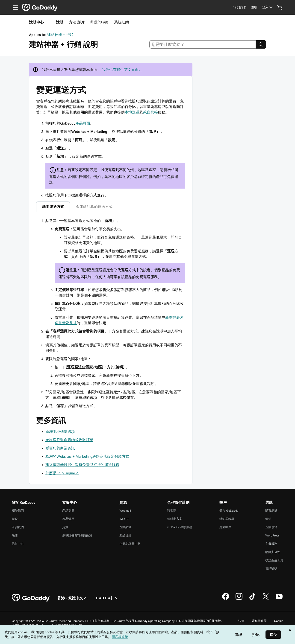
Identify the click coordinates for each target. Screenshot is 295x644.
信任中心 (18, 544)
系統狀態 (121, 22)
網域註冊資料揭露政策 (77, 535)
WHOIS (124, 519)
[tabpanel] (111, 313)
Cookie (279, 621)
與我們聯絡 (99, 22)
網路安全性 (273, 552)
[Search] (261, 44)
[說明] (254, 7)
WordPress (272, 535)
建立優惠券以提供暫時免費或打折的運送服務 (82, 465)
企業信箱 (271, 527)
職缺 (15, 519)
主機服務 (271, 544)
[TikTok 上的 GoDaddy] (252, 599)
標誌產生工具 (274, 560)
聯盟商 (172, 511)
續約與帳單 (227, 519)
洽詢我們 (18, 527)
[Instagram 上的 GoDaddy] (239, 599)
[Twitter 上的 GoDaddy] (266, 599)
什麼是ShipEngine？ (62, 473)
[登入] (268, 7)
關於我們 (18, 511)
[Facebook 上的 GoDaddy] (226, 599)
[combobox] (203, 44)
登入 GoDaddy (229, 511)
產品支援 (68, 511)
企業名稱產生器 (130, 544)
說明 (60, 22)
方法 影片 (77, 22)
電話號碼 (271, 569)
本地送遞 (132, 112)
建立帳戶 (225, 527)
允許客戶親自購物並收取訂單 (69, 440)
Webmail (125, 511)
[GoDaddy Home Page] (31, 598)
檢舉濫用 (68, 519)
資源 (65, 527)
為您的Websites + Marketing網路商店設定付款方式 (87, 456)
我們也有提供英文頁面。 (122, 70)
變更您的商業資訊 (60, 448)
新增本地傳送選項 (60, 431)
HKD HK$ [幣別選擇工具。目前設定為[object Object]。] (107, 598)
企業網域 (125, 527)
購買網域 (271, 511)
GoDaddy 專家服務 (180, 527)
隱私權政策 (259, 621)
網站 (268, 519)
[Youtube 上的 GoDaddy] (279, 599)
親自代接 (150, 112)
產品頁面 (83, 123)
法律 (15, 535)
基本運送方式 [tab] (53, 207)
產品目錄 (125, 535)
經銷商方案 (175, 519)
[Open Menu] (14, 7)
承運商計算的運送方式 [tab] (94, 207)
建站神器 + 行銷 (60, 35)
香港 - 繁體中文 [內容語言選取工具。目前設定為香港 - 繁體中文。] (73, 598)
